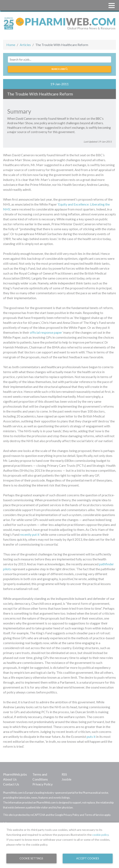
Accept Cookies (88, 858)
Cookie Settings (31, 858)
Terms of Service (94, 815)
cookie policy (100, 835)
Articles (25, 45)
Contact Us (11, 784)
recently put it (30, 534)
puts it (91, 736)
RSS (64, 774)
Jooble (66, 779)
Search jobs (59, 69)
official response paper (46, 332)
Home (11, 45)
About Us (10, 779)
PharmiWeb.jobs (15, 774)
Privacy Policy (43, 784)
